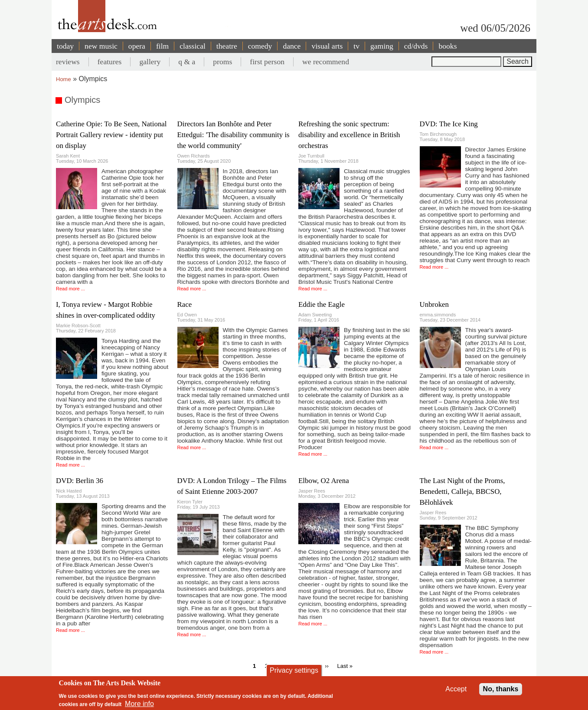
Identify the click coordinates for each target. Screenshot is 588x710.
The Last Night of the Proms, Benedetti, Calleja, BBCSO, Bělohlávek (462, 491)
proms (222, 62)
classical (193, 46)
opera (137, 46)
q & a (187, 62)
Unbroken (434, 304)
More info (139, 704)
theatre (227, 46)
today (65, 46)
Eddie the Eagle (322, 304)
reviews (68, 62)
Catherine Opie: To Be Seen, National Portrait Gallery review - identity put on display (111, 135)
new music (101, 46)
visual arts (327, 46)
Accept (456, 689)
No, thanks (501, 689)
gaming (382, 46)
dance (292, 46)
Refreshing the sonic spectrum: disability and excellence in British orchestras (349, 135)
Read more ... (70, 289)
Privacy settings (294, 670)
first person (267, 62)
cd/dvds (416, 46)
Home (64, 79)
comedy (260, 46)
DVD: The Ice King (449, 124)
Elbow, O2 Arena (324, 481)
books (448, 46)
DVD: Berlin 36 (80, 481)
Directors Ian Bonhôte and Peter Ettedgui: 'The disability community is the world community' (234, 135)
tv (356, 46)
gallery (150, 62)
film (162, 46)
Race (185, 304)
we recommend (326, 62)
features (110, 62)
